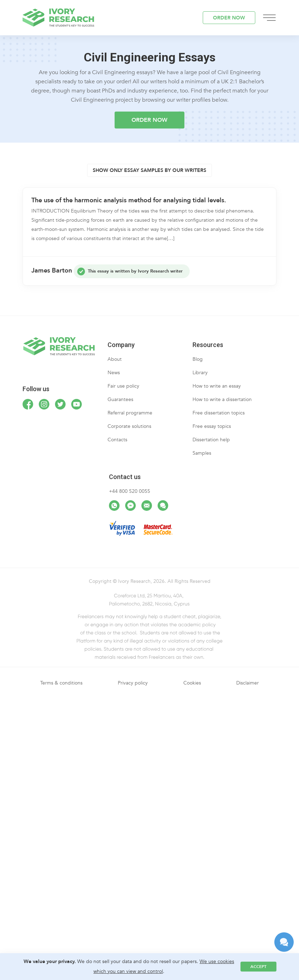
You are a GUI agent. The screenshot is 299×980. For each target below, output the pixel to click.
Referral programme (130, 413)
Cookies (192, 683)
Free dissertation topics (219, 413)
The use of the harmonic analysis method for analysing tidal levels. (129, 201)
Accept (258, 967)
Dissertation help (211, 440)
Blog (198, 359)
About (115, 359)
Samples (202, 453)
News (114, 373)
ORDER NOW (229, 18)
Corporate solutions (129, 426)
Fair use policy (123, 386)
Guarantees (120, 399)
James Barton (52, 271)
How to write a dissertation (222, 399)
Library (200, 373)
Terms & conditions (61, 683)
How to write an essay (217, 386)
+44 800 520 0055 (130, 491)
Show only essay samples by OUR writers (149, 170)
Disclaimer (248, 683)
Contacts (117, 440)
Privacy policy (133, 683)
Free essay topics (212, 426)
